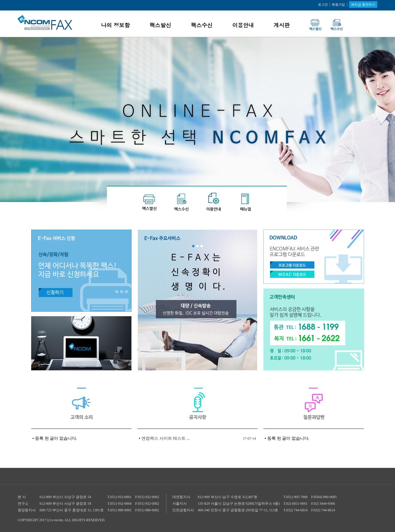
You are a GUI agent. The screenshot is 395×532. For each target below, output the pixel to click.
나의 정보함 (115, 25)
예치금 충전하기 (363, 4)
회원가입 (338, 4)
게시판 (282, 25)
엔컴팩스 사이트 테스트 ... (166, 438)
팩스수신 (202, 25)
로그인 (323, 4)
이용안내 (243, 25)
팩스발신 (160, 25)
